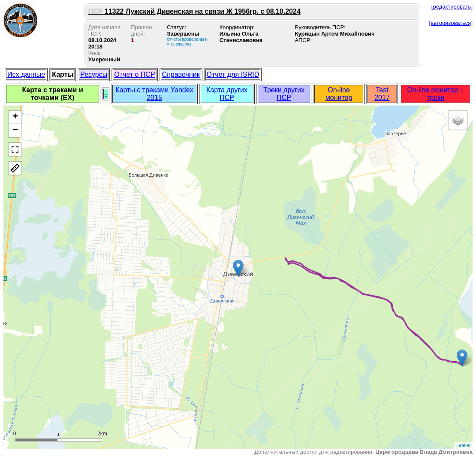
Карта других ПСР (227, 94)
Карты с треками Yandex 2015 (154, 94)
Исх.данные (26, 74)
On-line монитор (339, 94)
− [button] (15, 130)
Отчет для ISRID (233, 74)
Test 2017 (382, 94)
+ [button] (15, 117)
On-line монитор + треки (435, 94)
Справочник (181, 74)
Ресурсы (94, 74)
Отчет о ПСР (134, 74)
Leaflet (463, 445)
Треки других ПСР (284, 94)
